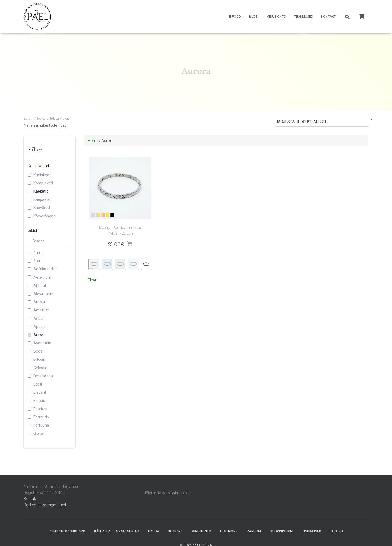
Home (93, 141)
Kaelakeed (42, 175)
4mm (38, 253)
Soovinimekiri (281, 531)
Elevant (40, 392)
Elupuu (39, 401)
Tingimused (304, 17)
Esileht (29, 119)
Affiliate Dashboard (67, 531)
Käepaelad (43, 199)
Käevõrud (42, 208)
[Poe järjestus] (322, 123)
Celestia (40, 368)
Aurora (39, 335)
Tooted (337, 531)
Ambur (39, 302)
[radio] (94, 262)
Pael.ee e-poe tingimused (45, 505)
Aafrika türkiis (45, 269)
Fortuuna (41, 425)
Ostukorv (229, 531)
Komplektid (43, 183)
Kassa (154, 531)
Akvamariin (43, 294)
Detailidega (43, 376)
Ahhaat (40, 286)
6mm (38, 261)
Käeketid (41, 191)
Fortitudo (41, 417)
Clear (92, 278)
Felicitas (40, 409)
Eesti (38, 384)
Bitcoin (39, 359)
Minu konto (276, 17)
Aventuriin (42, 343)
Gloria (38, 433)
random (254, 531)
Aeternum (42, 277)
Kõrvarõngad (45, 216)
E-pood (235, 17)
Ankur (39, 318)
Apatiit (39, 327)
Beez (38, 351)
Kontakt (328, 17)
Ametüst (41, 310)
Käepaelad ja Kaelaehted (117, 531)
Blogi (254, 17)
